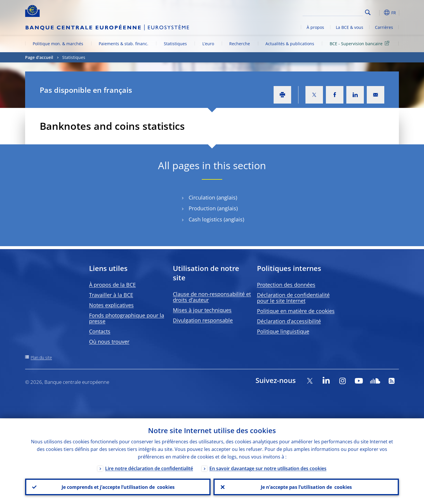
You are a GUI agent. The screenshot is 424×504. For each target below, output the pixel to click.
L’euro (208, 44)
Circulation (202, 198)
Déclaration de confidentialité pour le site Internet (293, 298)
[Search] (334, 12)
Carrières (384, 27)
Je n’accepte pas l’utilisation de (306, 487)
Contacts (100, 331)
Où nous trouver (109, 342)
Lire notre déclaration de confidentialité (149, 468)
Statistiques (175, 44)
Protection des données (286, 285)
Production (202, 208)
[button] (378, 13)
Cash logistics (205, 219)
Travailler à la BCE (111, 295)
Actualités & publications (290, 44)
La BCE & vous (350, 27)
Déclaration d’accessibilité (289, 321)
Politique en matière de (296, 311)
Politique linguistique (283, 331)
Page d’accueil (39, 57)
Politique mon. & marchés (58, 44)
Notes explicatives (111, 305)
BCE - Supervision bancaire (360, 43)
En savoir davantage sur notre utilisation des (268, 468)
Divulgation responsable (203, 320)
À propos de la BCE (112, 285)
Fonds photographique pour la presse (127, 318)
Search (368, 12)
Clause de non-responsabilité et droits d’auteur (212, 297)
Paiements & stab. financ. (124, 44)
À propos (315, 27)
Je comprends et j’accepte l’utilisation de (118, 487)
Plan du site (41, 357)
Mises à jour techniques (202, 310)
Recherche (240, 44)
